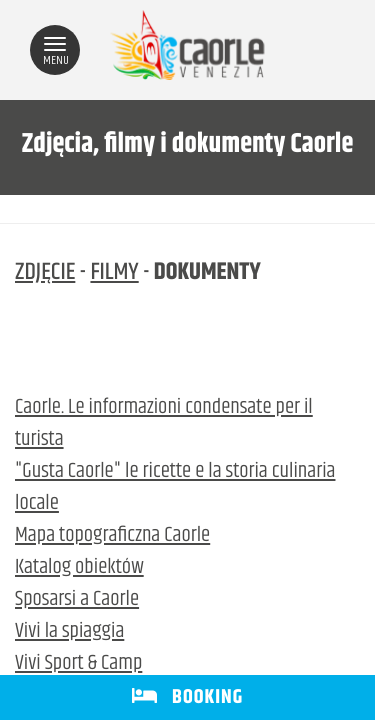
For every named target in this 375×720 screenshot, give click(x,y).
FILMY (114, 273)
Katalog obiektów (79, 568)
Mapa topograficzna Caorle (112, 536)
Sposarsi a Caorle (77, 600)
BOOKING (187, 697)
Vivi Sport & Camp (78, 664)
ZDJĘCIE (45, 273)
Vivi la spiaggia (69, 632)
